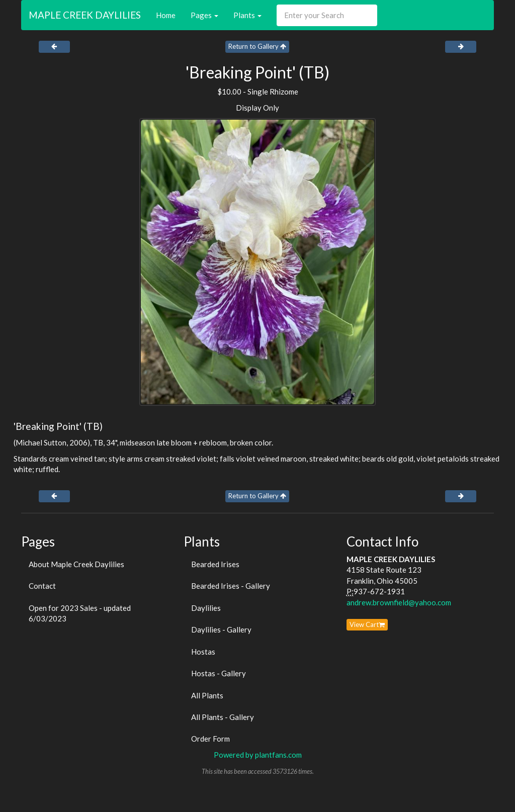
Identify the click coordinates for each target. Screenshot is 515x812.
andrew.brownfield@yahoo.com (399, 602)
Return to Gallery (257, 46)
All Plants (207, 695)
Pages (204, 15)
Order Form (210, 739)
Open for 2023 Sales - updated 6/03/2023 (80, 613)
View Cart (367, 624)
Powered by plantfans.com (258, 755)
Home (166, 15)
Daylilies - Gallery (221, 629)
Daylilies (206, 608)
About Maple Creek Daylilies (76, 564)
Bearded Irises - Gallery (231, 586)
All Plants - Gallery (223, 717)
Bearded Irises (215, 564)
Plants (247, 15)
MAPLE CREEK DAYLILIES (85, 15)
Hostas (203, 652)
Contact (42, 586)
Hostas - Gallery (219, 673)
